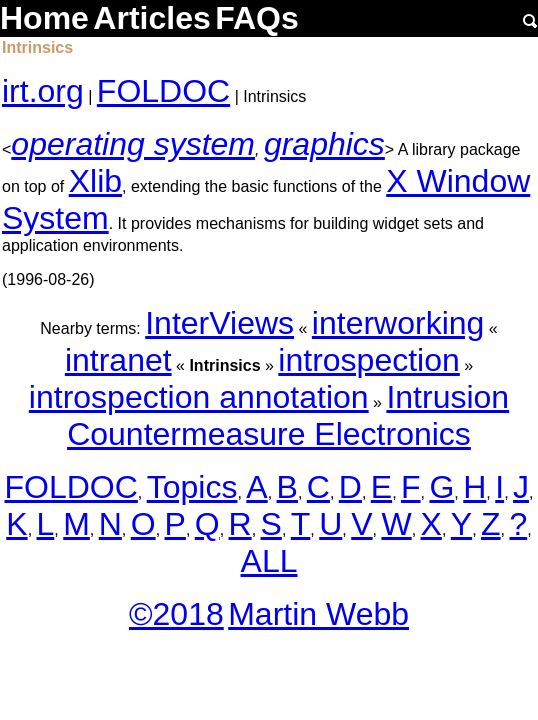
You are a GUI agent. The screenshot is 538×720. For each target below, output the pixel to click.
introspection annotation (199, 397)
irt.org (43, 91)
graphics (324, 144)
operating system (133, 144)
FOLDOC (163, 91)
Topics (192, 487)
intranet (118, 360)
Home (44, 18)
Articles (151, 18)
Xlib (95, 181)
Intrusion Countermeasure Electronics (288, 415)
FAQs (257, 18)
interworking (398, 323)
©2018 (176, 614)
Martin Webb (318, 614)
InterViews (219, 323)
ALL (269, 561)
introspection (368, 360)
